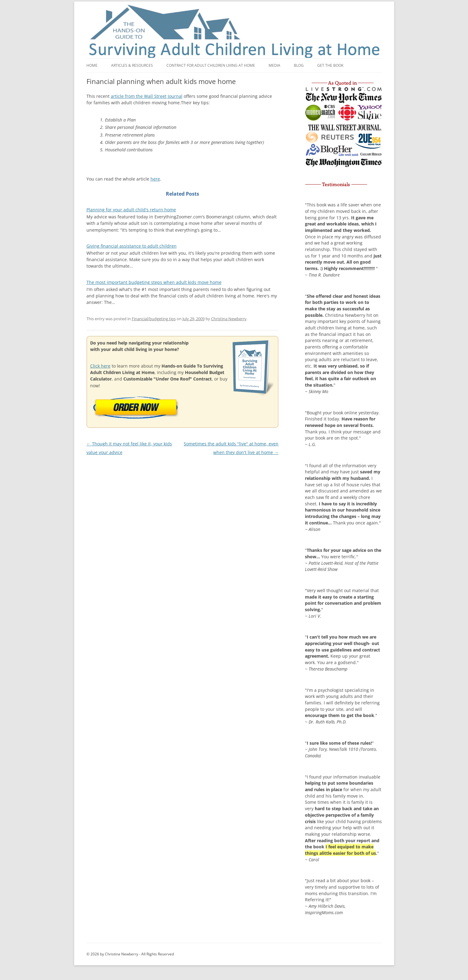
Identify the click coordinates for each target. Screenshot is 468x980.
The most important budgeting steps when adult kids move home (154, 282)
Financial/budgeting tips (154, 319)
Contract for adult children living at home (211, 65)
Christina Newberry (229, 319)
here (155, 179)
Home (92, 65)
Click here (100, 366)
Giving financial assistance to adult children (132, 246)
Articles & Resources (132, 65)
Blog (299, 65)
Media (274, 65)
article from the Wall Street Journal (147, 96)
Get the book (330, 65)
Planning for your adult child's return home (131, 210)
